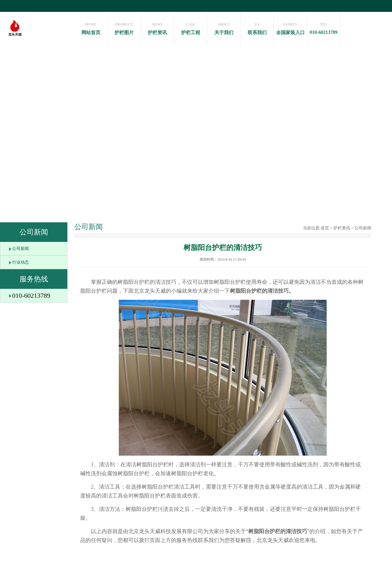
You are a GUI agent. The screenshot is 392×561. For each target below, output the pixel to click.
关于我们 (224, 27)
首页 (325, 228)
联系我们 (257, 27)
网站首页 (91, 27)
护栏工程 (191, 27)
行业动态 (20, 262)
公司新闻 (20, 249)
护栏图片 (124, 27)
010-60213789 (324, 27)
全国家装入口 (290, 27)
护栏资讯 (157, 27)
